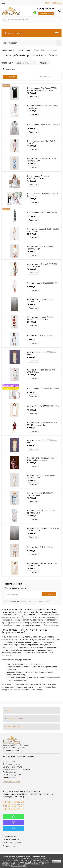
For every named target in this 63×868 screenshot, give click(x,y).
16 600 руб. (32, 375)
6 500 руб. (31, 551)
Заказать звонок (46, 13)
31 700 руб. (32, 463)
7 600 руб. (31, 339)
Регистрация (56, 3)
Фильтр (10, 77)
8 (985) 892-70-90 (14, 809)
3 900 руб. (31, 357)
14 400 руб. (32, 568)
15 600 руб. (32, 410)
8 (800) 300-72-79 (14, 806)
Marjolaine (44, 63)
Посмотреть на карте (12, 782)
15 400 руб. (32, 480)
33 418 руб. (32, 111)
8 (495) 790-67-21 (46, 9)
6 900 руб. (31, 428)
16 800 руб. (32, 304)
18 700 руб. (32, 498)
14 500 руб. (32, 128)
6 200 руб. (31, 392)
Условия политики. (19, 866)
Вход (47, 3)
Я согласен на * (28, 601)
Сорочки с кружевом (26, 63)
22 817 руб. (32, 234)
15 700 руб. (32, 93)
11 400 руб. (32, 146)
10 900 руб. (32, 269)
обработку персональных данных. (34, 601)
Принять (57, 861)
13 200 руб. (32, 216)
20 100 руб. (32, 322)
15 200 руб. (32, 163)
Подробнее (33, 97)
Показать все (9, 69)
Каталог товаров (31, 33)
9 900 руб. (31, 287)
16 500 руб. (32, 251)
